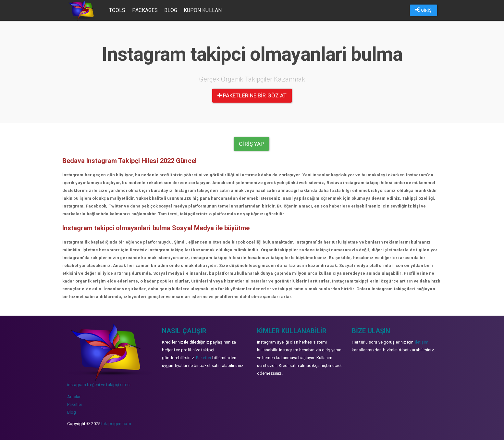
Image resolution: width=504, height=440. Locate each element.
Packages (145, 10)
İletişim (422, 342)
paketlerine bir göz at (252, 95)
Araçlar (74, 397)
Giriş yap (251, 144)
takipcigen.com (116, 424)
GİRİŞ (424, 10)
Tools (117, 10)
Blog (171, 10)
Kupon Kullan (203, 10)
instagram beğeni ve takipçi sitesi (99, 385)
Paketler (75, 404)
